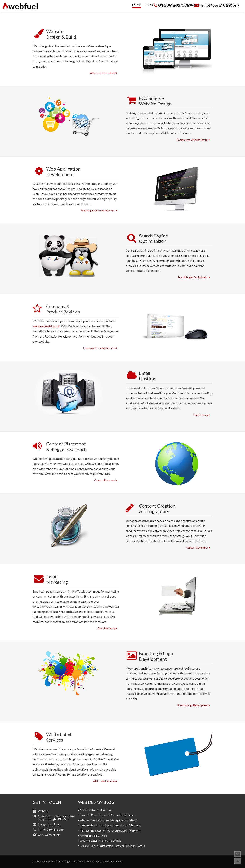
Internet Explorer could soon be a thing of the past (109, 825)
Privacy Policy (94, 862)
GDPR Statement (113, 862)
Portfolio (155, 13)
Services (176, 13)
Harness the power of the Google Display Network (109, 831)
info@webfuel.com (216, 5)
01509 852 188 (171, 5)
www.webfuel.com (49, 835)
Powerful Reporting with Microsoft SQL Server (107, 815)
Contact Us (230, 13)
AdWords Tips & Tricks (93, 836)
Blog (212, 13)
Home (136, 13)
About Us (195, 13)
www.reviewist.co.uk (46, 326)
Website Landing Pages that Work (99, 841)
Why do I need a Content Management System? (108, 820)
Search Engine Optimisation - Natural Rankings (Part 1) (111, 846)
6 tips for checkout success (95, 810)
